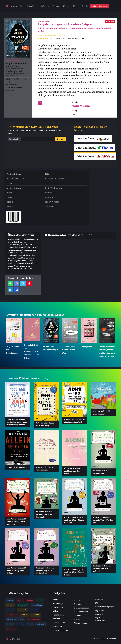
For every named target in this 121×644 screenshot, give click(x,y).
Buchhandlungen (82, 608)
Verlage (77, 616)
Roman (30, 601)
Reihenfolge (58, 604)
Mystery (10, 606)
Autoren (56, 6)
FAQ (97, 603)
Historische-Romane (15, 620)
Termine (85, 6)
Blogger (66, 6)
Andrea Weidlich (81, 106)
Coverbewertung (60, 623)
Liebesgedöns (87, 347)
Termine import (81, 624)
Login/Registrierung (99, 6)
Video (55, 612)
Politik (24, 615)
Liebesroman (12, 615)
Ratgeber (110, 22)
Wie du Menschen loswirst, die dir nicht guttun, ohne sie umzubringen (107, 352)
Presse (77, 620)
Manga (21, 625)
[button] (114, 6)
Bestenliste (31, 6)
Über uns (99, 600)
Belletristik (41, 625)
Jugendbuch (37, 606)
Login (97, 618)
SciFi (30, 625)
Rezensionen (58, 615)
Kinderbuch (23, 606)
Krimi (40, 601)
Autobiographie (34, 620)
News (76, 6)
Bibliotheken (80, 605)
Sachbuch (35, 615)
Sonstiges (11, 629)
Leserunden (58, 608)
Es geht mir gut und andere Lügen (51, 349)
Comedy (10, 625)
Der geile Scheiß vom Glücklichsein (13, 350)
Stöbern (44, 6)
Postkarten (57, 627)
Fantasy (34, 610)
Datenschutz (100, 615)
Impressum (100, 611)
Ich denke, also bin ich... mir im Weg (69, 350)
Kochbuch (22, 610)
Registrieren (100, 621)
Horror (20, 601)
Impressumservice (60, 631)
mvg (74, 115)
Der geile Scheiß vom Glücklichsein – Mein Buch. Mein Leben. (32, 352)
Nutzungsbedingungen (105, 607)
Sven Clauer (111, 639)
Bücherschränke (81, 612)
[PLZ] (38, 140)
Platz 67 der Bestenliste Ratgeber (51, 35)
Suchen (61, 140)
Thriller (10, 601)
